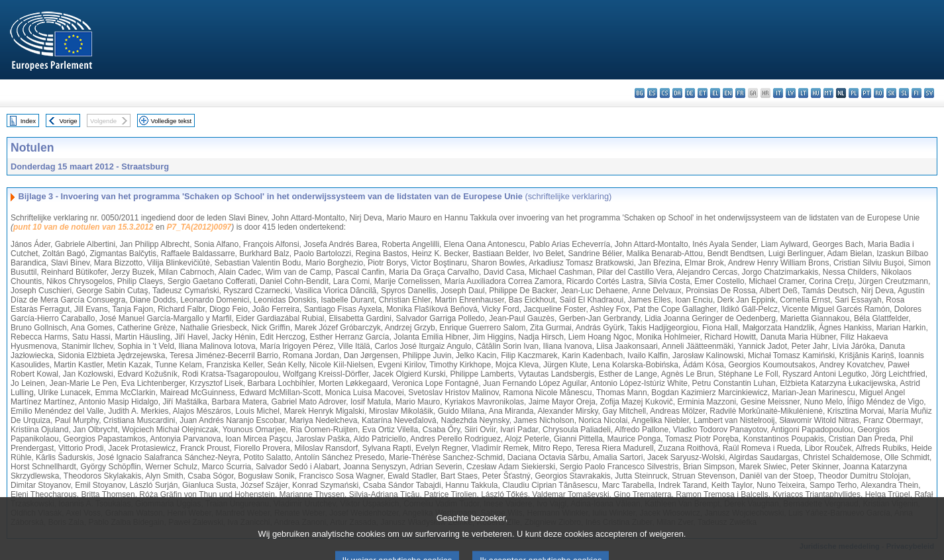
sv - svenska (929, 93)
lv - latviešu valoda (791, 93)
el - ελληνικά (715, 93)
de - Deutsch (690, 93)
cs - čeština (665, 93)
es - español (652, 93)
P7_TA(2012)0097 (199, 227)
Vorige (69, 121)
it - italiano (778, 93)
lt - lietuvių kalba (803, 93)
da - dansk (677, 93)
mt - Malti (828, 93)
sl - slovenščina (904, 93)
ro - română (879, 93)
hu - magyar (816, 93)
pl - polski (854, 93)
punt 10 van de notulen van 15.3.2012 (83, 227)
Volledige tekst (171, 121)
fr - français (740, 93)
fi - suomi (917, 93)
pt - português (866, 93)
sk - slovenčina (891, 93)
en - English (728, 93)
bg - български (640, 93)
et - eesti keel (703, 93)
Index (28, 121)
